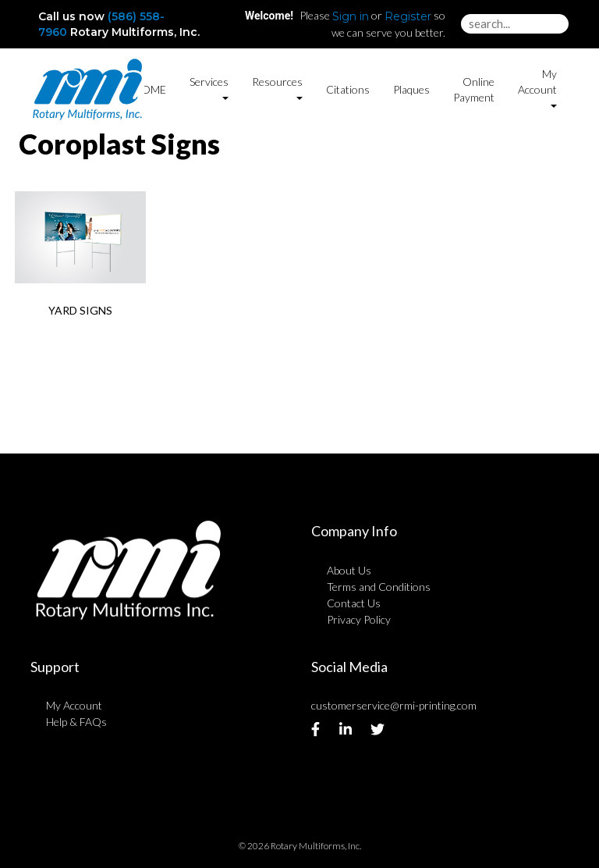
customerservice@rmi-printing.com (394, 705)
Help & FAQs (76, 722)
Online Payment (474, 89)
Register (408, 16)
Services (209, 88)
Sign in (351, 16)
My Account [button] (537, 88)
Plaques (411, 89)
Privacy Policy (359, 619)
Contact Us (354, 603)
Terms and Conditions (379, 587)
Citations (348, 89)
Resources (277, 88)
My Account (74, 705)
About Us (349, 570)
